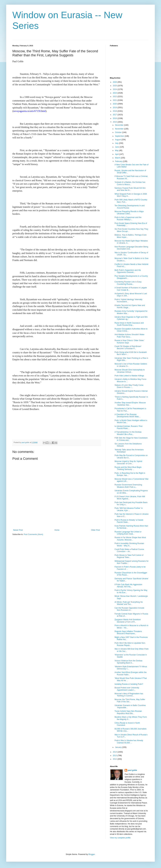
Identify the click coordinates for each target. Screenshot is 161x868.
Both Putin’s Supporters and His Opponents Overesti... (128, 271)
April (117, 154)
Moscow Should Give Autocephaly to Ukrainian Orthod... (130, 371)
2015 (115, 122)
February (119, 161)
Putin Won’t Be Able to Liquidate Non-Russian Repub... (130, 644)
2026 (115, 82)
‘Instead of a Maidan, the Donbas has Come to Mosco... (130, 183)
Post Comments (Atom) (33, 534)
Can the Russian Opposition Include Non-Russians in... (129, 609)
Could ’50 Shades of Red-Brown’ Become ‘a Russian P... (128, 347)
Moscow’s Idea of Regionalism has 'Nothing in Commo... (129, 695)
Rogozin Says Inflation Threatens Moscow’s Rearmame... (128, 632)
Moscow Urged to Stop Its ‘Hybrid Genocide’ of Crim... (128, 462)
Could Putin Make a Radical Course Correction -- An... (129, 550)
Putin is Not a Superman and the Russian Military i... (128, 218)
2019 (115, 108)
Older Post (95, 530)
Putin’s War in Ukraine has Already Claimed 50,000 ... (129, 742)
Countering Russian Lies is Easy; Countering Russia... (128, 283)
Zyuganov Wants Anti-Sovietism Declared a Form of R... (128, 621)
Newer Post (18, 530)
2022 (115, 97)
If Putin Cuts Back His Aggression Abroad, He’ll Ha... (128, 586)
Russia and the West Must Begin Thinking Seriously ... (128, 468)
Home (57, 530)
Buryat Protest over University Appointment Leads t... (127, 689)
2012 (115, 759)
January (119, 747)
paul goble (132, 770)
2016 (115, 118)
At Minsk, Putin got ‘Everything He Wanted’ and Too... (129, 603)
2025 (115, 86)
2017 (115, 115)
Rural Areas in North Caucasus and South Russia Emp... (129, 324)
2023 (115, 93)
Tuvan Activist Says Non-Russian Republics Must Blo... (128, 712)
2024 (115, 89)
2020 (115, 104)
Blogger (92, 854)
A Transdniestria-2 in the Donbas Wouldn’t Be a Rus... (128, 433)
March (118, 158)
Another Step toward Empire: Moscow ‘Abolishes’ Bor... (130, 404)
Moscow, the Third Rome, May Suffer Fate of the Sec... (130, 701)
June (117, 147)
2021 (115, 100)
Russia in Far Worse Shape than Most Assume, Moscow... (130, 539)
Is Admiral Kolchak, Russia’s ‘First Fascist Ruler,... (128, 427)
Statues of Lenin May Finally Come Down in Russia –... (129, 386)
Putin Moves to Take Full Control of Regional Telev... (129, 556)
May (117, 151)
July (117, 143)
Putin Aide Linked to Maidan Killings (129, 376)
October (119, 132)
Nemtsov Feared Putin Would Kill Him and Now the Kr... (130, 189)
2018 (115, 111)
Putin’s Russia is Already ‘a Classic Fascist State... (129, 521)
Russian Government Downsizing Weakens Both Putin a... (128, 486)
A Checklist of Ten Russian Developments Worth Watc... (127, 416)
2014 (115, 752)
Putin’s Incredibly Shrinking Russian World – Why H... (129, 544)
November (120, 129)
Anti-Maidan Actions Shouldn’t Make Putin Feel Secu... (129, 336)
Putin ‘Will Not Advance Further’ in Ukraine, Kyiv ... (129, 509)
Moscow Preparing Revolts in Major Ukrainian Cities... (129, 213)
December (120, 125)
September (120, 136)
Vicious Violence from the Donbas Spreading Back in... (128, 662)
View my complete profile (120, 838)
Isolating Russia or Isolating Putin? (129, 684)
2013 (115, 756)
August (118, 140)
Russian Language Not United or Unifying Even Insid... (128, 533)
